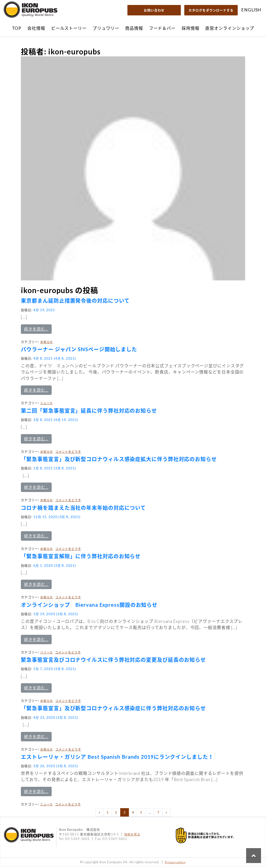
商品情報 (134, 28)
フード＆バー (162, 28)
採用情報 (190, 28)
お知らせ (47, 343)
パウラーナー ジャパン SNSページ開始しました (79, 351)
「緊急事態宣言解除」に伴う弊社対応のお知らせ (81, 557)
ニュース (47, 404)
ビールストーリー (69, 28)
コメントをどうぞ (68, 453)
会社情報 (36, 28)
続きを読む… (38, 330)
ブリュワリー (106, 28)
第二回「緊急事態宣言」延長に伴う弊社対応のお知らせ (89, 412)
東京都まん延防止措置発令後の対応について (75, 302)
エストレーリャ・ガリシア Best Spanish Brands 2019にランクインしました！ (117, 758)
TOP (17, 28)
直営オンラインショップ (230, 28)
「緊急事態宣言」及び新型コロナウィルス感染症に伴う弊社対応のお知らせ (113, 710)
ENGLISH (251, 10)
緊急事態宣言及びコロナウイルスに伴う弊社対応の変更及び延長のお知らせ (113, 661)
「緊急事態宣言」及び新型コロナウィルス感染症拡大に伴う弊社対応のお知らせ (119, 460)
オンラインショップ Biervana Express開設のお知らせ (89, 606)
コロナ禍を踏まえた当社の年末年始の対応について (83, 509)
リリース (47, 654)
